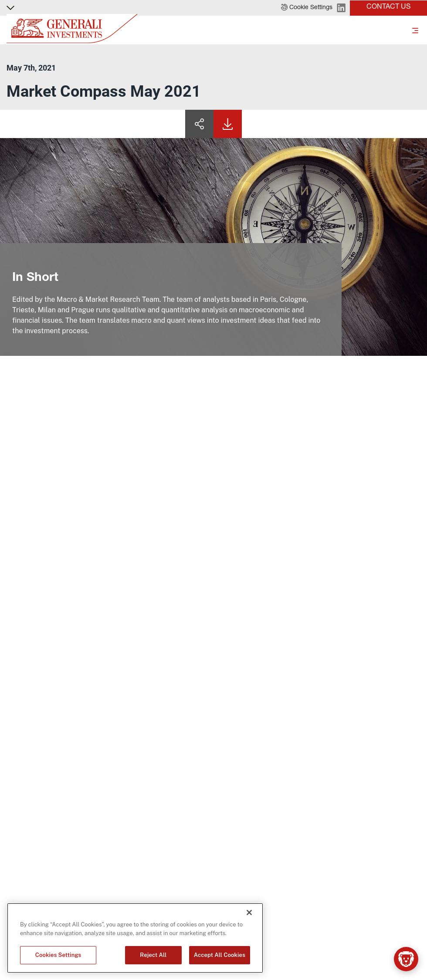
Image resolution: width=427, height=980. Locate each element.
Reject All (153, 955)
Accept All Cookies (220, 955)
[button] (307, 8)
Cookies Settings (58, 955)
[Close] (249, 912)
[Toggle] (415, 30)
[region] (135, 938)
